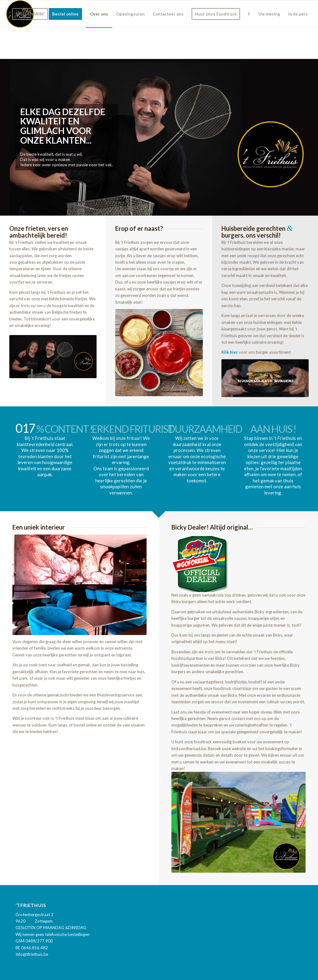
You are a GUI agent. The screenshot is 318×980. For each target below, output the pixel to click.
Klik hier (230, 352)
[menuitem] (30, 14)
